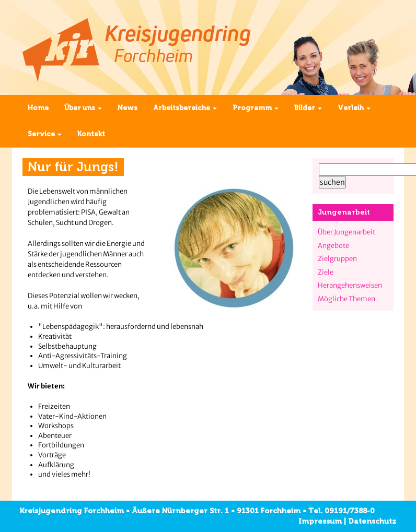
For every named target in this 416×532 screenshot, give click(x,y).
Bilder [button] (308, 108)
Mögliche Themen (346, 299)
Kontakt (91, 134)
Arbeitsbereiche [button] (185, 108)
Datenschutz (372, 521)
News (128, 108)
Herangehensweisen (350, 285)
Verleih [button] (354, 108)
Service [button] (45, 134)
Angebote (333, 246)
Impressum (320, 521)
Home (38, 108)
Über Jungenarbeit (346, 232)
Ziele (326, 272)
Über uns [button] (83, 108)
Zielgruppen (337, 259)
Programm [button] (256, 108)
